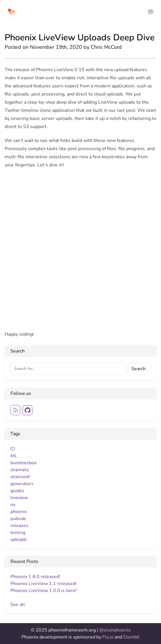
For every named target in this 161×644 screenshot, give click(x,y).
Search (139, 369)
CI (13, 449)
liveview (19, 498)
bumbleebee (24, 463)
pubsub (18, 519)
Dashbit (131, 637)
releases (19, 526)
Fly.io (108, 637)
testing (18, 533)
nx (13, 505)
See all (18, 605)
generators (22, 484)
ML (14, 456)
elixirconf (20, 477)
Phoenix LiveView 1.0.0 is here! (44, 591)
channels (20, 470)
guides (17, 491)
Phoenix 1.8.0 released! (35, 577)
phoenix (19, 512)
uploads (19, 539)
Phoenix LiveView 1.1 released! (44, 584)
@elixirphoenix (115, 630)
